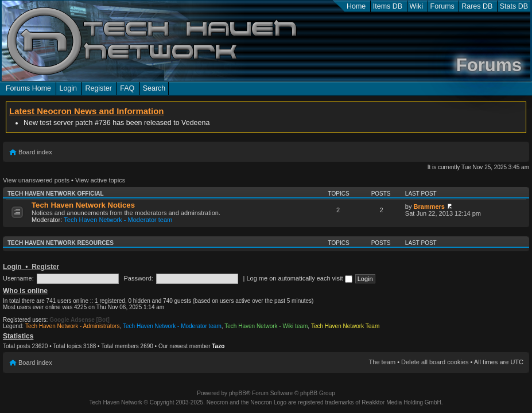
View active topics (100, 180)
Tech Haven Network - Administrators (73, 326)
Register (98, 88)
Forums (442, 6)
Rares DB (477, 6)
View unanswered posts (36, 180)
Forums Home (28, 88)
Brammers (429, 206)
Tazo (218, 346)
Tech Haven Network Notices (83, 205)
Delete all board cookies (435, 362)
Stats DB (514, 6)
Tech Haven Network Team (345, 326)
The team (382, 362)
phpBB (238, 393)
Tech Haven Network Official (56, 194)
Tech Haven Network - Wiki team (266, 326)
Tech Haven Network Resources (61, 243)
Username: (18, 278)
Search (154, 88)
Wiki (417, 6)
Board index (35, 152)
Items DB (388, 6)
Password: (138, 278)
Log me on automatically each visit (299, 278)
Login (68, 88)
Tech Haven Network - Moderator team (118, 220)
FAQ (127, 88)
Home (356, 6)
